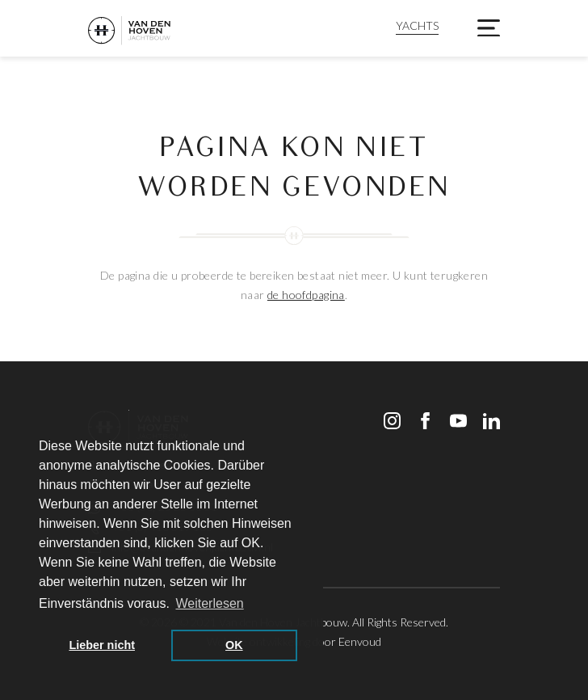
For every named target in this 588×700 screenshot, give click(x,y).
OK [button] (234, 645)
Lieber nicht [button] (102, 645)
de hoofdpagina (306, 295)
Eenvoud (360, 641)
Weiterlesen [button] (210, 603)
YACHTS (417, 25)
